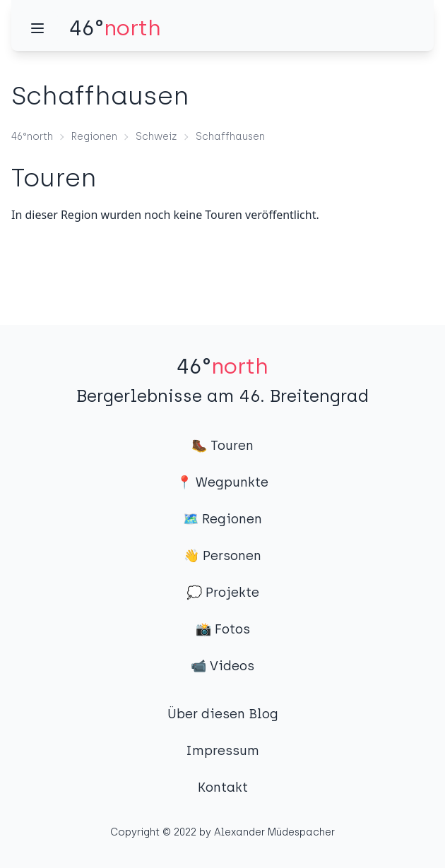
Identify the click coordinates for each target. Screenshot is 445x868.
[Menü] (37, 28)
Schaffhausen (230, 137)
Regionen (94, 137)
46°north (32, 137)
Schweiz (156, 137)
